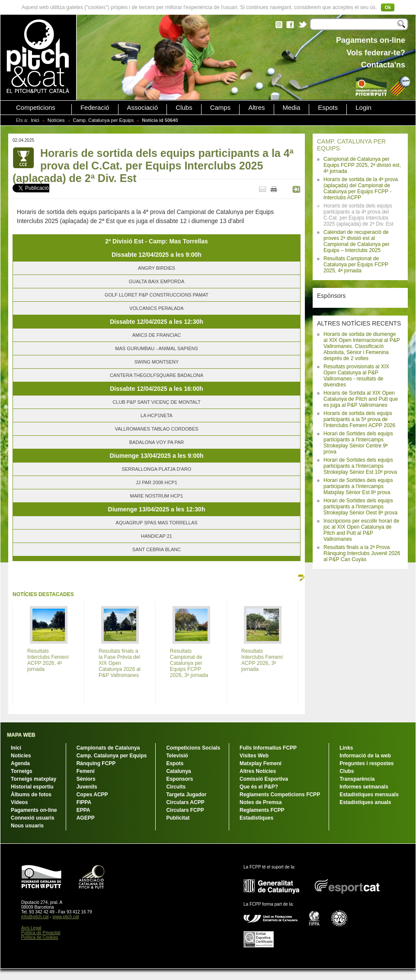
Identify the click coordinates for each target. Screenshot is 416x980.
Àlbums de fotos (31, 795)
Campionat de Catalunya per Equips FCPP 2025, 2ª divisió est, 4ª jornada (362, 165)
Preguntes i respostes (366, 763)
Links (346, 748)
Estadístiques (256, 818)
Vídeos (19, 802)
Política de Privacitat (41, 933)
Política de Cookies (40, 937)
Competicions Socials (193, 748)
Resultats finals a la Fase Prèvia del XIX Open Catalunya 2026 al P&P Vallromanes (120, 663)
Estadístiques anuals (365, 802)
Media (292, 108)
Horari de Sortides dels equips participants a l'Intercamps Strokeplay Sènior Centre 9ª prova (358, 443)
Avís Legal (31, 928)
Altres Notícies (258, 771)
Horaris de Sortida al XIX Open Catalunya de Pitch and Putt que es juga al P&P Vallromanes (361, 399)
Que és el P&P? (259, 787)
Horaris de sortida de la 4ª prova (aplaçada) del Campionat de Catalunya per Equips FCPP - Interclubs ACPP (361, 188)
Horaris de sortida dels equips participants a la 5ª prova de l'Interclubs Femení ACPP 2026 (359, 419)
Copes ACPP (92, 795)
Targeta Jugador (186, 795)
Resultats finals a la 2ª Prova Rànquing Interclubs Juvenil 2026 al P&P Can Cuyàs (362, 553)
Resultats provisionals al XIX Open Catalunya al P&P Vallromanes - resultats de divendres (356, 376)
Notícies (56, 120)
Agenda (20, 763)
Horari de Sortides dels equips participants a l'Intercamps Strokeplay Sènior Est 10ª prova (360, 466)
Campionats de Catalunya (108, 748)
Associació (143, 108)
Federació (95, 108)
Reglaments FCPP (262, 810)
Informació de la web (365, 756)
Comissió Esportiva (264, 779)
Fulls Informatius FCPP (268, 748)
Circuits (176, 787)
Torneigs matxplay (34, 779)
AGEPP (86, 818)
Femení (86, 771)
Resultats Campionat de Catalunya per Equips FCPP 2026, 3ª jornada (189, 663)
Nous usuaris (27, 826)
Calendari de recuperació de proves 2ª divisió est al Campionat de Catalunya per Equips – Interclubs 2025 (357, 241)
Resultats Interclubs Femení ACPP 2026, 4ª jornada (48, 660)
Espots (328, 108)
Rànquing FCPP (96, 763)
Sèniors (86, 779)
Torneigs (22, 771)
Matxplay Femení (261, 763)
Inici (35, 120)
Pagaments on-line (34, 810)
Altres (256, 108)
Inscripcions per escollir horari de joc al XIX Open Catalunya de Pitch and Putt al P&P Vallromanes (361, 530)
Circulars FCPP (185, 810)
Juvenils (87, 787)
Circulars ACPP (185, 802)
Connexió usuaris (33, 818)
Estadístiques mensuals (369, 795)
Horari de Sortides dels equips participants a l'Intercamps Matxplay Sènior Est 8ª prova (358, 486)
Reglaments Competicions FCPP (280, 795)
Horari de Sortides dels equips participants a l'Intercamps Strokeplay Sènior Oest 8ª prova (360, 507)
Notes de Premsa (261, 802)
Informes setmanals (364, 787)
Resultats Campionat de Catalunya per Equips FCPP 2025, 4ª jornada (356, 265)
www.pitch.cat (66, 917)
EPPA (83, 810)
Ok (388, 7)
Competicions (36, 108)
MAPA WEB (21, 735)
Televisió (177, 756)
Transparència (357, 779)
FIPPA (84, 802)
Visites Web (254, 756)
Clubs (184, 108)
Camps (221, 108)
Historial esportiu (32, 787)
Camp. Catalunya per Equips (104, 120)
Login (363, 108)
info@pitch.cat (35, 917)
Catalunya (178, 771)
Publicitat (178, 818)
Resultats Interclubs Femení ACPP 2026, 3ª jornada (262, 660)
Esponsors (179, 779)
